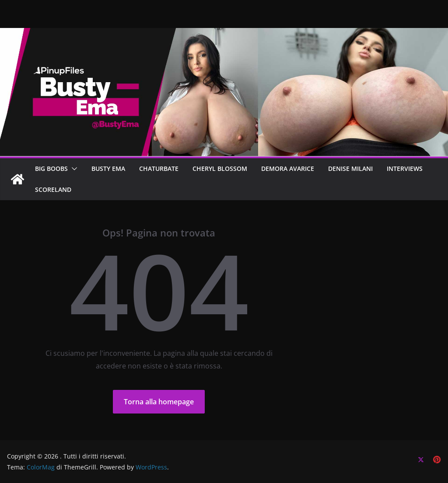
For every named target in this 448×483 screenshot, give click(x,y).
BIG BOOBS (51, 169)
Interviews (405, 169)
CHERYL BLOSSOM (220, 169)
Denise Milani (350, 169)
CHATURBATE (159, 169)
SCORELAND (53, 189)
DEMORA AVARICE (288, 169)
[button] (73, 169)
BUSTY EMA (108, 169)
